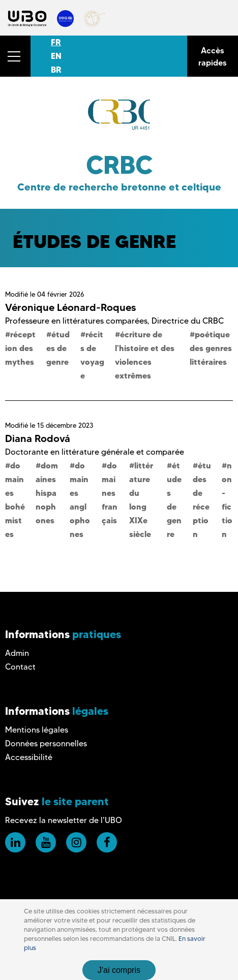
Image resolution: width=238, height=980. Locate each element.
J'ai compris (119, 970)
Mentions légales (37, 730)
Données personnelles (46, 744)
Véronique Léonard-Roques (70, 307)
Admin (17, 653)
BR (56, 70)
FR (56, 42)
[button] (15, 56)
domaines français (110, 493)
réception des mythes (20, 348)
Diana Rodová (38, 438)
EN (56, 56)
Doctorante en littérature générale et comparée (95, 452)
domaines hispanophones (47, 493)
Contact (20, 667)
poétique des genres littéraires (211, 348)
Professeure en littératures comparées (76, 321)
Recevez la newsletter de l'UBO (64, 820)
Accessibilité (29, 757)
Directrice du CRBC (188, 321)
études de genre (58, 348)
